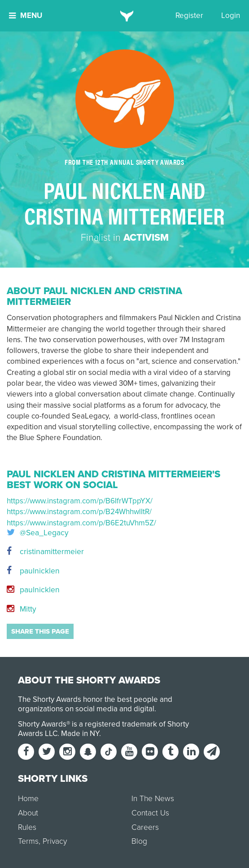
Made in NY (80, 734)
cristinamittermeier (45, 552)
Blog (139, 841)
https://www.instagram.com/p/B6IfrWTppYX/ (80, 501)
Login (231, 15)
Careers (145, 827)
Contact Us (150, 813)
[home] (124, 16)
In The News (153, 799)
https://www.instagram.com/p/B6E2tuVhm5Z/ (81, 523)
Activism (146, 238)
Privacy (55, 841)
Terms (28, 841)
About (28, 813)
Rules (27, 827)
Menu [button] (26, 15)
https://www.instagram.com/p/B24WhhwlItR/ (79, 512)
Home (28, 799)
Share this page (40, 631)
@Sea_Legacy (38, 533)
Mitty (22, 609)
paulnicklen (33, 571)
